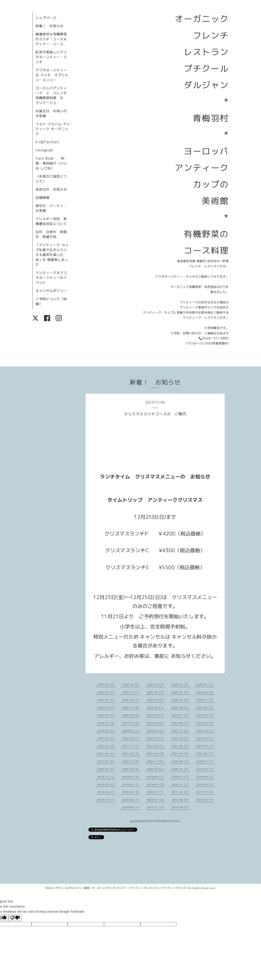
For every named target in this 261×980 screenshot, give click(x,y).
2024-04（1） (106, 715)
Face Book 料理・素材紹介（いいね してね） (51, 163)
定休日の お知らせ (51, 189)
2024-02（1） (156, 715)
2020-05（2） (106, 769)
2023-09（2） (156, 723)
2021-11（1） (131, 746)
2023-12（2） (206, 715)
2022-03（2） (181, 738)
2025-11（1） (131, 692)
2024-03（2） (131, 715)
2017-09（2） (181, 792)
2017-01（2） (206, 792)
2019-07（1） (181, 777)
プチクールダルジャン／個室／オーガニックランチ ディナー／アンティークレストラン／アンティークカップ (120, 888)
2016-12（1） (106, 800)
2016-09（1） (131, 800)
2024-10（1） (156, 708)
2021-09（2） (156, 746)
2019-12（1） (206, 769)
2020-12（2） (131, 761)
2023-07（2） (206, 723)
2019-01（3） (156, 784)
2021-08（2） (181, 746)
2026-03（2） (156, 684)
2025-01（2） (206, 700)
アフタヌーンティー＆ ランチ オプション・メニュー (52, 75)
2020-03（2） (156, 769)
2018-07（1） (156, 792)
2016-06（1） (181, 800)
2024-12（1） (106, 708)
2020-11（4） (156, 761)
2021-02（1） (206, 754)
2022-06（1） (131, 738)
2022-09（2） (106, 738)
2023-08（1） (181, 723)
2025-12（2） (106, 692)
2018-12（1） (181, 784)
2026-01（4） (206, 684)
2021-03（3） (181, 754)
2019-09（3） (131, 777)
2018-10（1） (206, 784)
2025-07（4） (181, 692)
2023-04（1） (106, 731)
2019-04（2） (206, 777)
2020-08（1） (181, 761)
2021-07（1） (206, 746)
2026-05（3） (106, 684)
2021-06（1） (106, 754)
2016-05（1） (206, 800)
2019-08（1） (156, 777)
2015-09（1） (181, 807)
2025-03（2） (156, 700)
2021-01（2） (106, 761)
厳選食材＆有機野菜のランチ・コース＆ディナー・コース (51, 39)
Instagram (44, 150)
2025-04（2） (131, 700)
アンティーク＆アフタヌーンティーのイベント (51, 278)
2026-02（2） (181, 684)
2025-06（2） (206, 692)
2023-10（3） (131, 723)
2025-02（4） (181, 700)
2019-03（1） (106, 784)
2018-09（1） (106, 792)
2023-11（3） (106, 723)
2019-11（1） (106, 777)
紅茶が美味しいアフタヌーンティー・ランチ (51, 57)
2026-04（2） (131, 684)
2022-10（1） (206, 731)
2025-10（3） (156, 692)
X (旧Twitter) (47, 142)
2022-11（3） (181, 731)
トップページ (46, 18)
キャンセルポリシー (51, 291)
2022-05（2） (156, 738)
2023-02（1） (131, 731)
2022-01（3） (106, 746)
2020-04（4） (131, 769)
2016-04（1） (131, 807)
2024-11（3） (131, 708)
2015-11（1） (156, 807)
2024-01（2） (181, 715)
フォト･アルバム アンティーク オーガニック (53, 129)
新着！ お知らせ (50, 26)
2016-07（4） (156, 800)
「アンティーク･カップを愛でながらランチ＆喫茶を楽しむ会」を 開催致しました (52, 255)
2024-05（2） (206, 708)
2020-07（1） (206, 761)
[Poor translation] (15, 918)
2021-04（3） (156, 754)
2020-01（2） (181, 769)
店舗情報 (43, 198)
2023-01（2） (156, 731)
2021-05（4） (131, 754)
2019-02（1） (131, 784)
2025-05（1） (106, 700)
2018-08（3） (131, 792)
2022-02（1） (206, 738)
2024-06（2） (181, 708)
